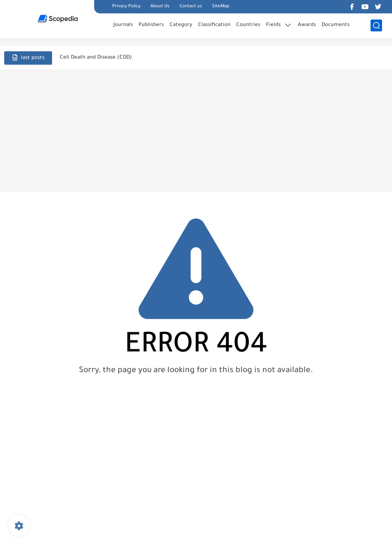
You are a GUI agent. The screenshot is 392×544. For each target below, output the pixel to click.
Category (181, 25)
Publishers (151, 25)
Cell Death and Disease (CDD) (96, 58)
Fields (273, 25)
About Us (160, 7)
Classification (214, 25)
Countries (248, 25)
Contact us (191, 7)
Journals (123, 25)
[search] (376, 25)
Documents (336, 25)
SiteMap (221, 7)
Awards (307, 25)
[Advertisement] (196, 131)
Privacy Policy (126, 7)
